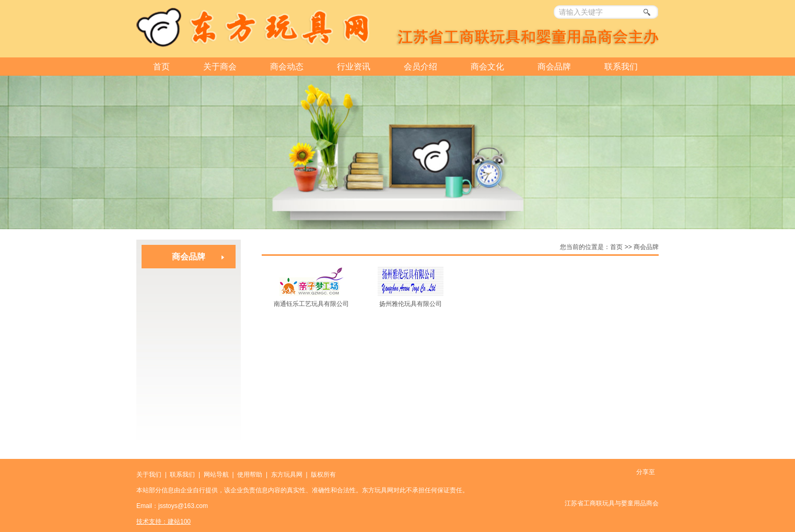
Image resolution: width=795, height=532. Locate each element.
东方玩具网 (287, 475)
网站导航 (216, 475)
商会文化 (487, 67)
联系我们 (621, 67)
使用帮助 (250, 475)
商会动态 (287, 67)
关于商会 (220, 67)
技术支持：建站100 (163, 522)
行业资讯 (354, 67)
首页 (161, 67)
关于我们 (149, 475)
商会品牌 (554, 67)
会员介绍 (420, 67)
